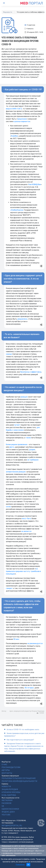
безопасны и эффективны (31, 372)
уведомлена (22, 319)
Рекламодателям (11, 767)
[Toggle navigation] (6, 3)
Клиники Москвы (11, 792)
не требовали (33, 460)
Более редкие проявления (17, 444)
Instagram (7, 800)
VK (3, 806)
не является (26, 531)
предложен (22, 119)
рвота (12, 447)
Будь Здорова (9, 795)
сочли (8, 507)
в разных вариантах (22, 121)
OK (28, 865)
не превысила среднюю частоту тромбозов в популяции (23, 571)
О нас (4, 764)
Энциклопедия (10, 789)
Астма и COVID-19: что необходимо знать (23, 730)
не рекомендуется (35, 643)
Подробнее (20, 865)
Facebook (7, 803)
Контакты (7, 773)
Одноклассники (10, 809)
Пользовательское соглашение (19, 778)
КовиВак (14, 136)
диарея (32, 450)
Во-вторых (29, 688)
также (28, 438)
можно (21, 430)
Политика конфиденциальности (19, 781)
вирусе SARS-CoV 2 (14, 109)
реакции (24, 397)
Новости (6, 786)
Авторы (6, 770)
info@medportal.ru (12, 826)
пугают (17, 425)
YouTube (6, 815)
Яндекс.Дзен (8, 812)
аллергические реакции (16, 472)
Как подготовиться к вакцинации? (20, 740)
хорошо (9, 354)
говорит (9, 588)
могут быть (27, 519)
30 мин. (16, 639)
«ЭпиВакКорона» (17, 210)
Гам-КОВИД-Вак (35, 184)
